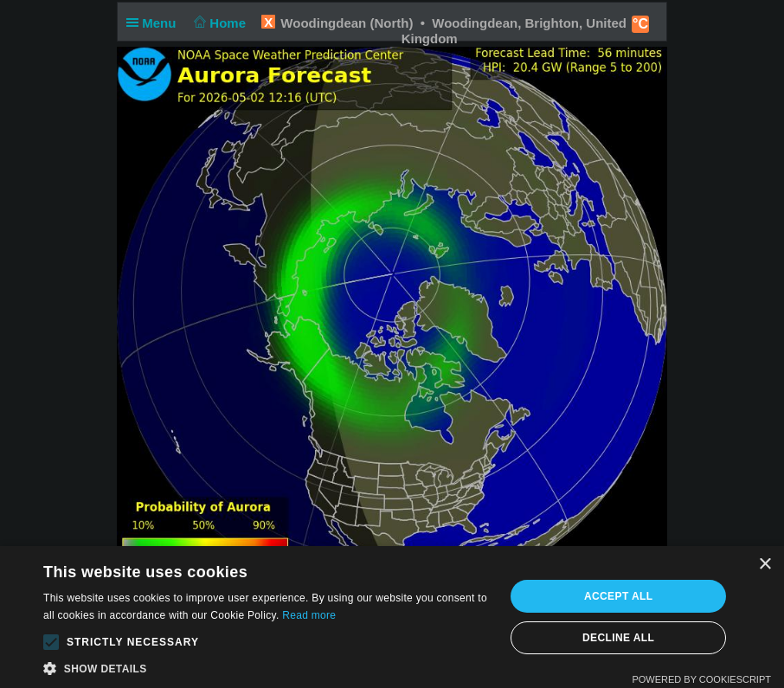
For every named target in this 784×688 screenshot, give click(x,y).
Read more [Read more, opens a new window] (309, 615)
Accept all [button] (619, 596)
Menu (155, 23)
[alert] (392, 617)
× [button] (765, 565)
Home (218, 23)
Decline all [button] (618, 638)
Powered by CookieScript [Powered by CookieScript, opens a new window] (701, 679)
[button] (51, 642)
